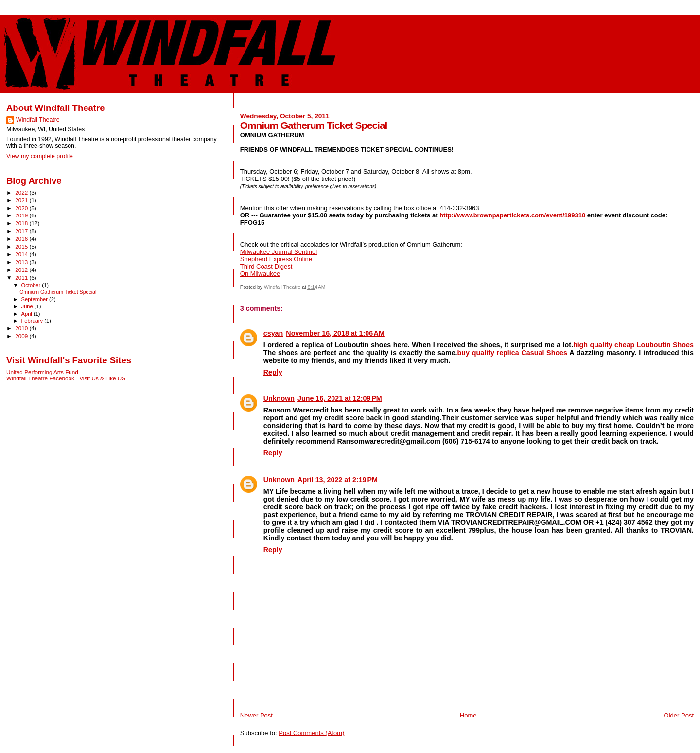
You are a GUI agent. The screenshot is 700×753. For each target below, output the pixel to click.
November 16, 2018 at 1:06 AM (335, 333)
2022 (22, 192)
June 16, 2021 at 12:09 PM (340, 398)
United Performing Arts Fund (42, 372)
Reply (273, 372)
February (33, 321)
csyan (273, 333)
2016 (22, 239)
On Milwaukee (260, 274)
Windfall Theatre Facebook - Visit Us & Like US (66, 378)
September (35, 299)
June (28, 306)
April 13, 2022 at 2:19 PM (338, 480)
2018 (22, 223)
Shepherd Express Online (276, 259)
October (32, 285)
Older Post (679, 715)
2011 (22, 278)
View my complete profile (40, 156)
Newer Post (256, 715)
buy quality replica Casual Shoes (512, 353)
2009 (22, 336)
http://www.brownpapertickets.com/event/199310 (512, 215)
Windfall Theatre (38, 120)
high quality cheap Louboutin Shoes (633, 345)
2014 (22, 254)
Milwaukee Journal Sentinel (279, 252)
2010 (22, 328)
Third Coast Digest (266, 266)
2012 (22, 270)
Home (468, 715)
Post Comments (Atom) (311, 733)
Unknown (279, 398)
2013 (22, 262)
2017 (22, 231)
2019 (22, 215)
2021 (22, 200)
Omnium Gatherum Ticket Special (58, 292)
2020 (22, 208)
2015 (22, 246)
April (27, 314)
